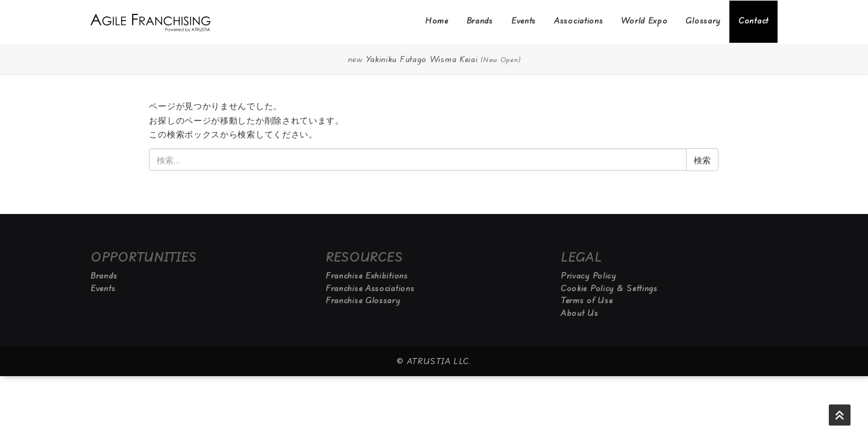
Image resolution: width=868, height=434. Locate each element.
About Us (580, 313)
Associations (578, 20)
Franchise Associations (370, 288)
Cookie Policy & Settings (609, 288)
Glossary (703, 20)
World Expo (644, 20)
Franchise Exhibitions (367, 275)
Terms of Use (587, 300)
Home (437, 20)
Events (524, 20)
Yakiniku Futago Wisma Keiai (422, 59)
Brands (480, 20)
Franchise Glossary (363, 300)
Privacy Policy (588, 275)
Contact (753, 20)
